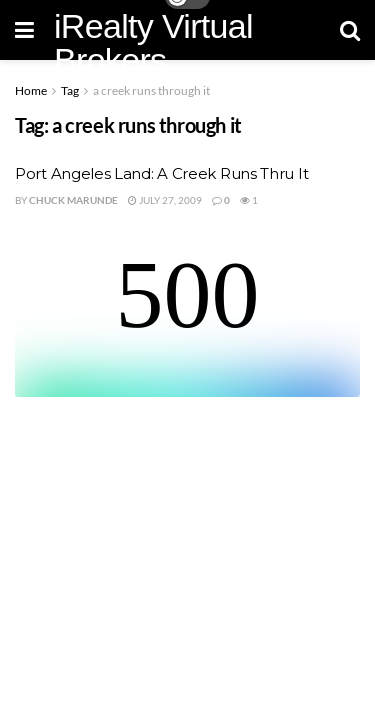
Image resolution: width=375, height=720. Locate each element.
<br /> (187, 322)
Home (31, 90)
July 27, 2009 (165, 200)
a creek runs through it (151, 90)
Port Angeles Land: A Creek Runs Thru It (161, 173)
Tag (70, 90)
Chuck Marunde (73, 200)
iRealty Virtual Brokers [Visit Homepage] (153, 43)
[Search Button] (350, 30)
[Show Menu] (24, 30)
